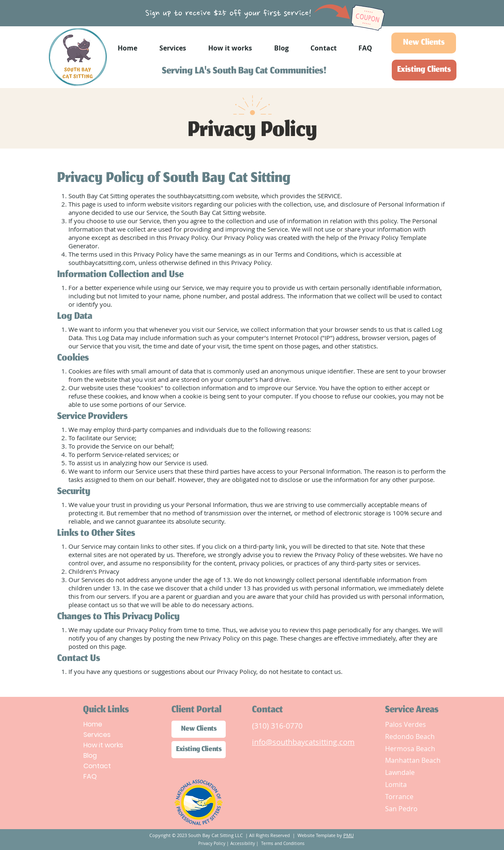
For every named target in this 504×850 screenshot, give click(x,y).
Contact (97, 766)
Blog (90, 755)
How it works (103, 745)
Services (97, 735)
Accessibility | (245, 844)
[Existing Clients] (424, 70)
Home (93, 724)
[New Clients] (424, 43)
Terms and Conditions (282, 844)
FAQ (90, 776)
